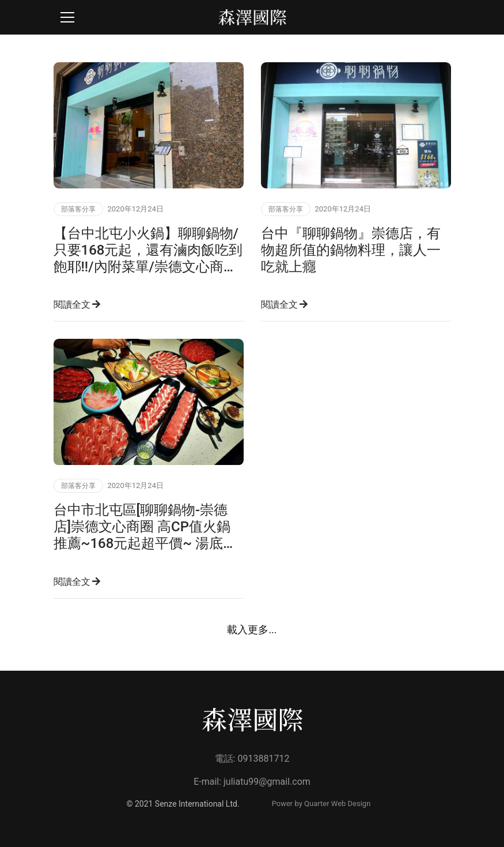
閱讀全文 (77, 305)
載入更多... (252, 629)
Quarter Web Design (337, 803)
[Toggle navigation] (67, 17)
